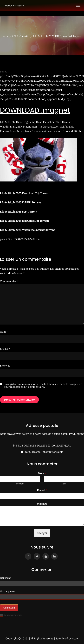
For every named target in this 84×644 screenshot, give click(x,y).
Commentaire (9, 281)
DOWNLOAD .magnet (35, 110)
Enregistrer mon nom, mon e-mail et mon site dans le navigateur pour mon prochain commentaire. (43, 385)
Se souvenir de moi (11, 615)
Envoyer (42, 533)
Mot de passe (7, 592)
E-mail (5, 349)
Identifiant (5, 578)
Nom (4, 332)
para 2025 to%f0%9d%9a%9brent (20, 239)
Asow (75, 638)
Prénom (20, 484)
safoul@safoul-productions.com (44, 452)
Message (42, 504)
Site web (5, 366)
